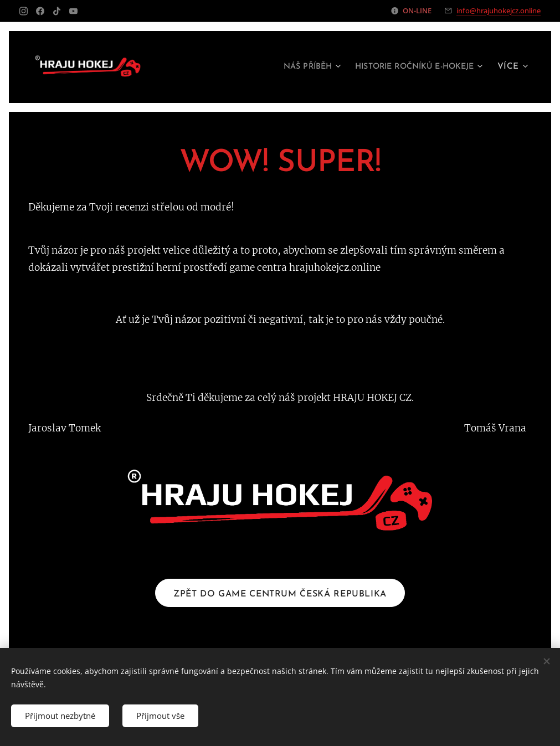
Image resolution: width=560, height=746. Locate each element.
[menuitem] (292, 67)
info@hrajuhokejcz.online (499, 11)
